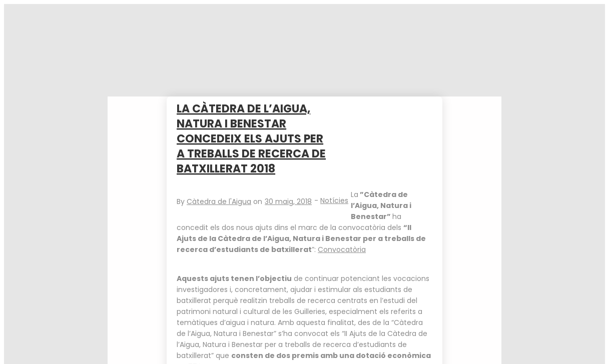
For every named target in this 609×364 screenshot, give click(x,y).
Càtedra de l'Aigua (219, 201)
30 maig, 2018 (288, 201)
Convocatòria (342, 249)
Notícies (334, 200)
